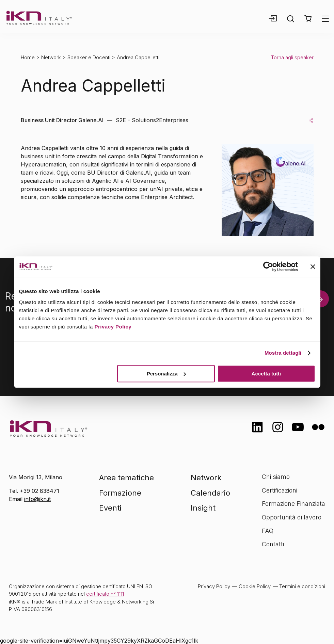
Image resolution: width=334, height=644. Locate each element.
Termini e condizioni (302, 586)
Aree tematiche (126, 478)
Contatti (273, 544)
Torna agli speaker (292, 57)
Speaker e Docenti (89, 57)
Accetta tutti (266, 374)
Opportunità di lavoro (292, 517)
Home (28, 57)
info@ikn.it (37, 499)
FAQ (268, 531)
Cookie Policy (255, 586)
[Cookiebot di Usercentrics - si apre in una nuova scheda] (268, 267)
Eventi (110, 508)
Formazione (120, 493)
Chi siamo (276, 477)
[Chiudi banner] (313, 267)
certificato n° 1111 (105, 594)
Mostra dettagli (283, 353)
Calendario (210, 493)
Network (51, 57)
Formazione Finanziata (293, 504)
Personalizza (166, 374)
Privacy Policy (113, 327)
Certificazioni (280, 490)
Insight (203, 508)
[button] (308, 19)
